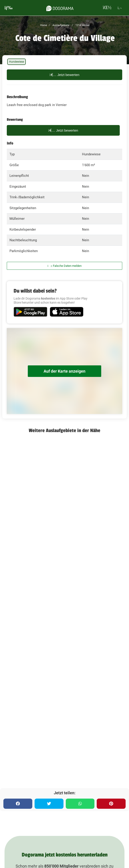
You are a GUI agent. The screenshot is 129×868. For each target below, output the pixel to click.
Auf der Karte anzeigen (64, 371)
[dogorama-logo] (60, 8)
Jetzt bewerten (65, 75)
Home (44, 25)
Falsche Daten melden (64, 266)
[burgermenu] (9, 8)
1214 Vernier (82, 25)
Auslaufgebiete (61, 25)
